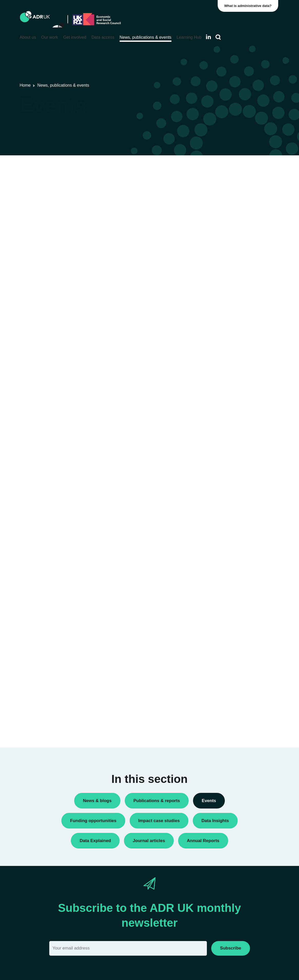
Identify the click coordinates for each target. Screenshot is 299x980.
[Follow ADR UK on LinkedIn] (208, 37)
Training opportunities (231, 283)
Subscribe (230, 948)
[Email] (128, 948)
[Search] (218, 37)
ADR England (224, 348)
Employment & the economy (236, 463)
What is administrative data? (249, 6)
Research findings (228, 266)
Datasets (220, 248)
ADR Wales (222, 374)
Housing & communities (232, 480)
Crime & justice (225, 454)
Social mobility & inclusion (234, 489)
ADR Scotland (224, 357)
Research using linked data (235, 274)
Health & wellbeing (228, 472)
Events (218, 257)
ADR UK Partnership (230, 365)
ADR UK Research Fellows (235, 239)
